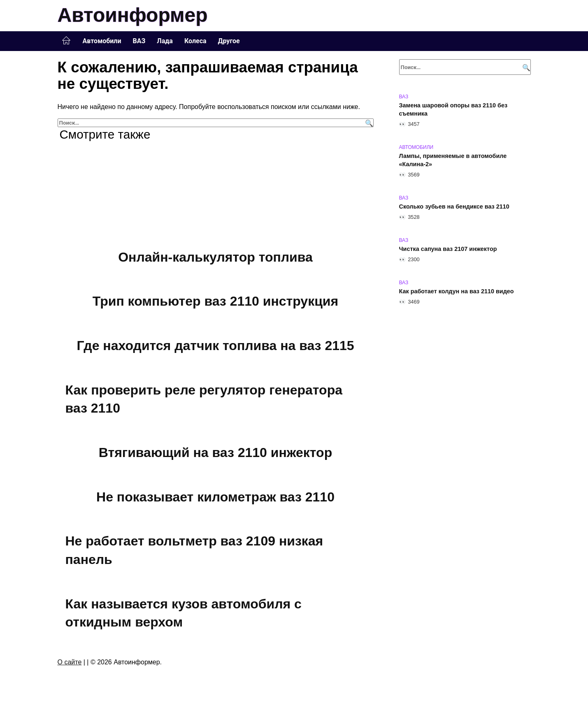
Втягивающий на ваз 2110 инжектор (215, 452)
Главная (66, 41)
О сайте (70, 662)
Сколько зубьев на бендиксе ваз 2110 (454, 207)
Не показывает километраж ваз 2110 (215, 497)
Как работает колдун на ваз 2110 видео (457, 291)
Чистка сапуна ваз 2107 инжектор (448, 249)
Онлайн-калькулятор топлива (215, 257)
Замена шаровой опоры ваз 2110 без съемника (453, 109)
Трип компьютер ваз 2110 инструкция (215, 302)
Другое (229, 41)
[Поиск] (368, 123)
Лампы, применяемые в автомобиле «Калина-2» (453, 160)
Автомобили (102, 41)
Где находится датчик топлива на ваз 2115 (215, 346)
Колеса (195, 41)
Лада (165, 41)
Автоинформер (133, 15)
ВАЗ (139, 41)
